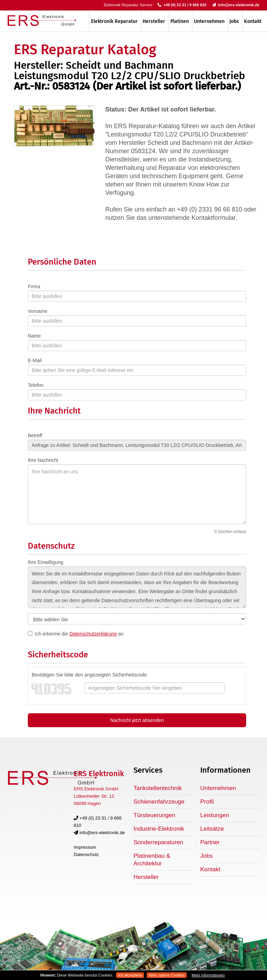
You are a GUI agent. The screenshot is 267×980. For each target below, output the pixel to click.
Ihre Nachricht (43, 460)
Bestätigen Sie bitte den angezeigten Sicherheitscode (89, 675)
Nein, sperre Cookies (167, 975)
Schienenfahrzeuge (159, 802)
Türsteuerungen (154, 815)
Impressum (85, 847)
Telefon (36, 385)
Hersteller (154, 21)
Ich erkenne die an (79, 634)
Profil (207, 802)
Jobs (234, 21)
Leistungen (215, 815)
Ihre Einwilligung (46, 562)
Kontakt (253, 21)
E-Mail (35, 360)
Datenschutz (86, 854)
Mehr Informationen (208, 975)
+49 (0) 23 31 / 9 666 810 (182, 5)
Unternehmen (209, 21)
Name (34, 336)
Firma (34, 286)
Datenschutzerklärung (93, 634)
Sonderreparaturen (158, 842)
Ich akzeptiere (130, 975)
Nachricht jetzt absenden (137, 720)
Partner (210, 842)
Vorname (38, 311)
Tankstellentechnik (158, 788)
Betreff (35, 435)
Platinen (180, 21)
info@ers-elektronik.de (236, 5)
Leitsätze (212, 829)
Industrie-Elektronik (159, 829)
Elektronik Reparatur (114, 21)
